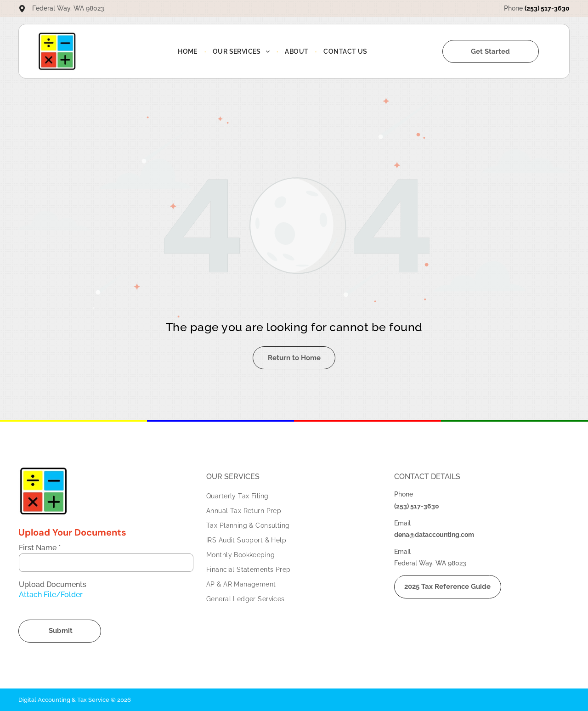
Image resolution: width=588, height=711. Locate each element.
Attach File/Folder (51, 595)
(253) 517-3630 (547, 8)
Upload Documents (53, 584)
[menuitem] (188, 51)
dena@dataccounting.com (434, 535)
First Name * (40, 548)
